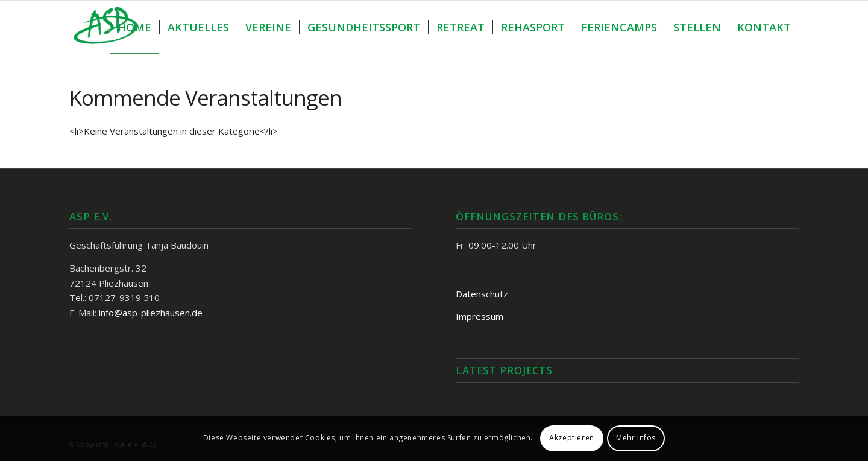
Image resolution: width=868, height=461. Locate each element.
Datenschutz (482, 294)
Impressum (480, 316)
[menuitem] (134, 27)
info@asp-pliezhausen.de (151, 313)
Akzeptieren (572, 438)
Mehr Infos (636, 438)
